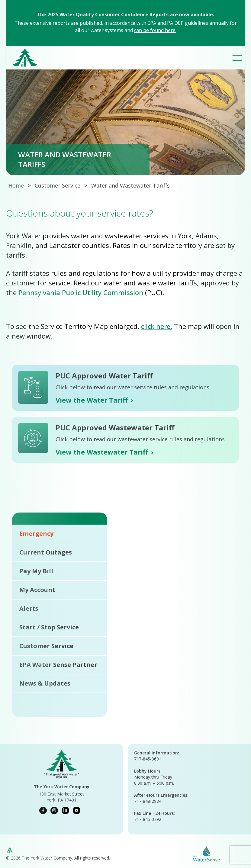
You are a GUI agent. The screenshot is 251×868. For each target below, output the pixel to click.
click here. (157, 326)
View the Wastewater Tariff (105, 452)
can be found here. (155, 30)
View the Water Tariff (94, 400)
